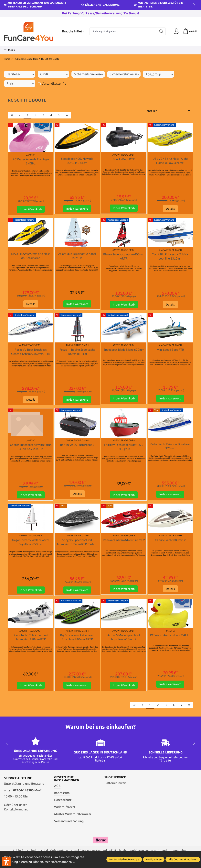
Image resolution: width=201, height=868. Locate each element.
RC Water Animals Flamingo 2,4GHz (31, 161)
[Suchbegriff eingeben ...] (123, 31)
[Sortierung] (168, 111)
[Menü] (10, 50)
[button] (6, 862)
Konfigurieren (154, 859)
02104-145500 (23, 794)
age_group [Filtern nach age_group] (159, 74)
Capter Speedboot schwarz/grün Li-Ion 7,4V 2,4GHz (31, 449)
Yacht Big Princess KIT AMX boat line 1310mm (170, 257)
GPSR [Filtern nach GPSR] (54, 74)
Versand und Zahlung (69, 825)
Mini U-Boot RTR (124, 159)
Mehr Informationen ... (60, 862)
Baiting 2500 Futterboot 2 (77, 446)
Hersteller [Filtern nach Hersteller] (20, 74)
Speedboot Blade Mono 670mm (124, 353)
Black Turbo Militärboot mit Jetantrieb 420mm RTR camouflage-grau (31, 640)
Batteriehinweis (115, 787)
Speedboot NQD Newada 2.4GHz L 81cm (77, 161)
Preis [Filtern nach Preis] (20, 83)
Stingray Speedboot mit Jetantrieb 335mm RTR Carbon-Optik (77, 545)
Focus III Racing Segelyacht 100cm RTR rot (77, 353)
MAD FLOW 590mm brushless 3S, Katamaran (31, 256)
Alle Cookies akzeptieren (183, 859)
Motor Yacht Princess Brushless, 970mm (170, 448)
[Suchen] (160, 31)
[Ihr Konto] (175, 31)
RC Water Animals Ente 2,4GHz (170, 640)
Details (170, 209)
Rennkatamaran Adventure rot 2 (124, 544)
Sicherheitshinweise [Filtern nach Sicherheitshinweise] (89, 74)
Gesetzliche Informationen (68, 782)
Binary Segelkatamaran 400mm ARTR (124, 257)
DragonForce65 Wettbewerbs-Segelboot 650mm (31, 544)
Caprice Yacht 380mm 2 (170, 542)
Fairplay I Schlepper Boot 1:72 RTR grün (124, 449)
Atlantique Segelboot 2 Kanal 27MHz (77, 256)
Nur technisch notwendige (124, 859)
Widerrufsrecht (65, 811)
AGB (57, 790)
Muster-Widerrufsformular (73, 818)
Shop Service (116, 781)
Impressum (62, 797)
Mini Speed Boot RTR (170, 351)
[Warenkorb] (190, 31)
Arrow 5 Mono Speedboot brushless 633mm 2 (124, 640)
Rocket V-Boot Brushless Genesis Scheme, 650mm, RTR (31, 353)
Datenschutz (63, 804)
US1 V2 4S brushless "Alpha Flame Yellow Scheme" (170, 161)
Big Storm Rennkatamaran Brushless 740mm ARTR (77, 640)
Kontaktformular (16, 813)
